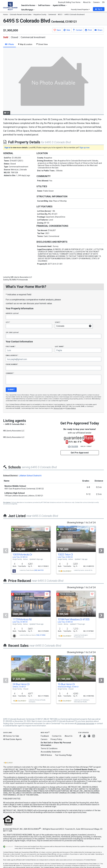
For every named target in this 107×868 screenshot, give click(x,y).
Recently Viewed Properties (80, 9)
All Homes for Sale (11, 736)
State (58, 322)
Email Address (12, 355)
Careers (96, 2)
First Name (11, 346)
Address (12, 313)
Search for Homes (29, 5)
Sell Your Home (45, 5)
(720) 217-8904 (41, 635)
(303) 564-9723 (39, 570)
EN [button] (103, 2)
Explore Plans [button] (40, 848)
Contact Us (57, 736)
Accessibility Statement (51, 752)
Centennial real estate (85, 724)
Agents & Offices (60, 5)
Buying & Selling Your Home (69, 2)
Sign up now (85, 148)
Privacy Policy (56, 739)
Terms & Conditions (49, 748)
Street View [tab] (42, 44)
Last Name (59, 346)
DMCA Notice (46, 755)
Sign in (7, 148)
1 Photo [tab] (10, 44)
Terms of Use (58, 408)
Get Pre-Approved (80, 453)
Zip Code (12, 332)
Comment (10, 373)
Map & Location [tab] (25, 44)
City (8, 322)
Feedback (45, 736)
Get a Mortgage (28, 10)
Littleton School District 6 (30, 476)
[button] (99, 9)
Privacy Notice (71, 408)
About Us (87, 2)
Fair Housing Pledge (63, 755)
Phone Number (12, 364)
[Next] (101, 551)
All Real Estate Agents (12, 739)
